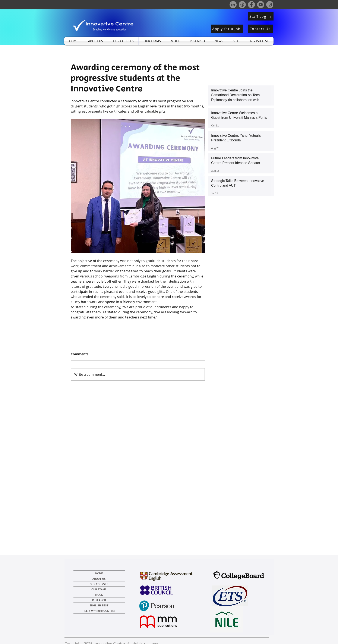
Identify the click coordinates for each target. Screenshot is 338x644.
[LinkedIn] (233, 5)
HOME (99, 573)
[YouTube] (261, 5)
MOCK (99, 595)
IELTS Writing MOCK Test (99, 611)
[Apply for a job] (227, 29)
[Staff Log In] (261, 16)
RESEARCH (99, 600)
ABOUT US (99, 579)
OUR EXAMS (99, 589)
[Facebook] (251, 5)
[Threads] (242, 5)
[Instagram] (270, 5)
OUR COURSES (99, 584)
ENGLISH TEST (99, 605)
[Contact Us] (261, 29)
